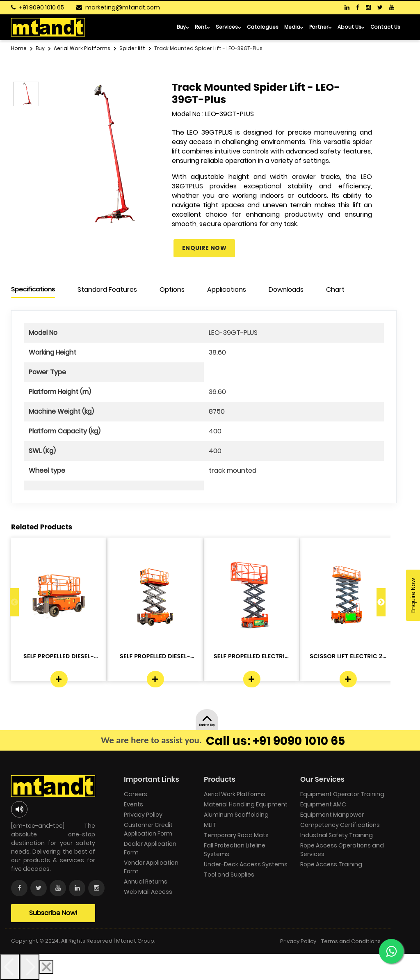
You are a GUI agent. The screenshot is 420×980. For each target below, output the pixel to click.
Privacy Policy (143, 815)
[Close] (46, 967)
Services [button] (228, 27)
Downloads (286, 290)
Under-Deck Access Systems (246, 864)
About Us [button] (351, 27)
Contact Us (385, 27)
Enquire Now (204, 248)
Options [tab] (172, 290)
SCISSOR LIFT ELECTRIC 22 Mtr (348, 656)
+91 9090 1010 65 (41, 7)
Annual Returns (146, 882)
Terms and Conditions (351, 941)
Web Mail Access (148, 892)
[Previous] (10, 967)
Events (134, 804)
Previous (14, 602)
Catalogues (263, 27)
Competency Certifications (340, 825)
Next (381, 602)
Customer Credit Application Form (148, 829)
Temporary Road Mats (236, 835)
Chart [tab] (335, 290)
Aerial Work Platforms (235, 794)
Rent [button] (202, 27)
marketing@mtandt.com (123, 7)
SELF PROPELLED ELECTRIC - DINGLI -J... (251, 656)
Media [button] (294, 27)
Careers (136, 794)
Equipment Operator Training (342, 794)
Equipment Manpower (332, 815)
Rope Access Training (331, 864)
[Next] (30, 967)
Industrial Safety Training (337, 835)
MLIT (210, 825)
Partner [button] (321, 27)
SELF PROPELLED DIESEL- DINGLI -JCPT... (59, 656)
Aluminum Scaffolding (236, 815)
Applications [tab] (227, 290)
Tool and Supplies (229, 875)
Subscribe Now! (53, 913)
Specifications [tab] (33, 289)
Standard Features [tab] (107, 290)
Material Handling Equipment (246, 804)
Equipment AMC (323, 804)
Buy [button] (183, 27)
